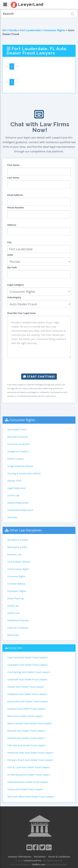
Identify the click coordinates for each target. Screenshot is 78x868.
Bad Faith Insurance (18, 437)
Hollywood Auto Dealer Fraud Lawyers (27, 694)
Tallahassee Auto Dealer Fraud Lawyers (28, 782)
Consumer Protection (19, 444)
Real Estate (13, 635)
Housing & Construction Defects (24, 473)
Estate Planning (15, 598)
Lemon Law (13, 495)
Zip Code (12, 267)
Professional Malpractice (20, 510)
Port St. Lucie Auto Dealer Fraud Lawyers (29, 767)
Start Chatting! (39, 377)
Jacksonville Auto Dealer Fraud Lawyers (28, 701)
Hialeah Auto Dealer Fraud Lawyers (26, 687)
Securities (12, 517)
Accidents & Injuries (18, 540)
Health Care (14, 613)
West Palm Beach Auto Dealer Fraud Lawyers (31, 797)
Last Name (13, 178)
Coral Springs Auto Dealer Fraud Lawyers (29, 672)
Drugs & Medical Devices (20, 466)
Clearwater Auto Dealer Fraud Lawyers (27, 665)
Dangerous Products (18, 451)
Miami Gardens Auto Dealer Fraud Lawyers (30, 723)
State (10, 255)
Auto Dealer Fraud (17, 429)
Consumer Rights (54, 30)
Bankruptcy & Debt (17, 547)
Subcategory (14, 297)
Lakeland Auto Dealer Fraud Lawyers (26, 709)
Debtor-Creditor (16, 459)
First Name (13, 165)
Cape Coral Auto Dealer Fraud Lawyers (27, 657)
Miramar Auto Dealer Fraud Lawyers (26, 731)
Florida (13, 30)
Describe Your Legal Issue (21, 313)
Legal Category (15, 285)
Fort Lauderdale (30, 30)
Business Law (14, 554)
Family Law (13, 606)
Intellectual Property (18, 620)
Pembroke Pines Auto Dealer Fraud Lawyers (30, 753)
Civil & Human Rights (18, 569)
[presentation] (39, 366)
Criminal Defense (16, 584)
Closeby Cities (15, 648)
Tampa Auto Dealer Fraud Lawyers (25, 789)
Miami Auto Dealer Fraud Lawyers (25, 716)
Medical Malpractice (18, 503)
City (9, 242)
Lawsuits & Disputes (18, 628)
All (4, 30)
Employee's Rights (17, 591)
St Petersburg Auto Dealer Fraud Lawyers (29, 775)
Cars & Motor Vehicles (19, 562)
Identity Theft (14, 481)
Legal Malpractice (17, 488)
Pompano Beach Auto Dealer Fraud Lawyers (30, 760)
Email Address (15, 195)
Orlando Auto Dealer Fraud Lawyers (26, 738)
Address (12, 225)
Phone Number (16, 208)
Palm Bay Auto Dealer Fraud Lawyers (27, 745)
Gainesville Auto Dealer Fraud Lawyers (27, 679)
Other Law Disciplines (26, 530)
